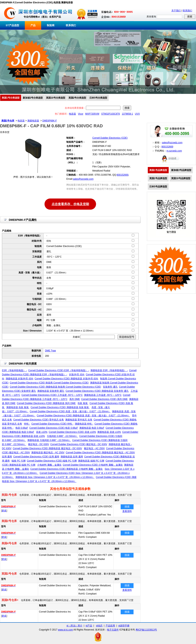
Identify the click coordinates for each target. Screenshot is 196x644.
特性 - (27, 424)
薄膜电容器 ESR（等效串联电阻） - (109, 370)
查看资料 (127, 511)
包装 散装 (83, 403)
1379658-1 (127, 114)
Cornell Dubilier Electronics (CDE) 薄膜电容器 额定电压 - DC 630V (47, 448)
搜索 (127, 507)
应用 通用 (7, 457)
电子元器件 (113, 630)
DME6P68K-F (50, 121)
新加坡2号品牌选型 (181, 170)
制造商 (51, 25)
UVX (137, 114)
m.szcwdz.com (174, 151)
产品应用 (110, 626)
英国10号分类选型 (56, 98)
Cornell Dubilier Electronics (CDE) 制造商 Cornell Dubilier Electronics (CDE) (49, 383)
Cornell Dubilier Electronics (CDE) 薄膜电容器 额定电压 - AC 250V (100, 453)
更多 (4, 511)
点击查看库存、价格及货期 (70, 204)
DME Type (51, 351)
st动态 (99, 626)
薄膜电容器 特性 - (84, 424)
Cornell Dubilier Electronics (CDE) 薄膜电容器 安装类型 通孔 (97, 391)
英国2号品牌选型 (158, 178)
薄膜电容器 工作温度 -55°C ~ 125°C (103, 395)
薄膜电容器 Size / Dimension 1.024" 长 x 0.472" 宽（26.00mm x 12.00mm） (55, 477)
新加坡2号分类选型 (33, 98)
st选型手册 (124, 626)
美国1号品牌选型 (158, 170)
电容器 (72, 114)
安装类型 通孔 (110, 387)
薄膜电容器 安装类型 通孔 (51, 391)
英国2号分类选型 (77, 98)
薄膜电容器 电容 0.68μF (92, 428)
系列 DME (75, 399)
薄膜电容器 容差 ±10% (109, 432)
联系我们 (187, 11)
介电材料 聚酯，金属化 (49, 465)
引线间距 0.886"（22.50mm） (62, 436)
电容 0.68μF (22, 428)
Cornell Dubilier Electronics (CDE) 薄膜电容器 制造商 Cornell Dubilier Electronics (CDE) (55, 387)
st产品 (89, 626)
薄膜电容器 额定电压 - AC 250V (48, 453)
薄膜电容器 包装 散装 (18, 407)
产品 (33, 25)
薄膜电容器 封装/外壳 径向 (20, 379)
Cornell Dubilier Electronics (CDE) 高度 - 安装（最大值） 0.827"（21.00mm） (70, 411)
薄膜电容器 (33, 121)
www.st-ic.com (65, 630)
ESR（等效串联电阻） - (14, 370)
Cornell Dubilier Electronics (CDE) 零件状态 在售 (39, 420)
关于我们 (176, 11)
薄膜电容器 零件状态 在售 (79, 420)
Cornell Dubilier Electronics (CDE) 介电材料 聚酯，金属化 (93, 465)
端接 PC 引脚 (18, 461)
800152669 (122, 175)
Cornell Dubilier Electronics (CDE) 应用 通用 (36, 457)
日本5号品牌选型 (158, 187)
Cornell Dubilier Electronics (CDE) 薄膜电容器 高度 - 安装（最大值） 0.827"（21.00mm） (83, 416)
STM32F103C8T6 (111, 114)
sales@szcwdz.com (83, 179)
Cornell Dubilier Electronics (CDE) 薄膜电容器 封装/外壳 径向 (66, 379)
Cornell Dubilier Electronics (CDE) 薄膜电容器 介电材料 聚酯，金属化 (66, 469)
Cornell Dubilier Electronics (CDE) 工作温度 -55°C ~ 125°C (52, 395)
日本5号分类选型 (98, 98)
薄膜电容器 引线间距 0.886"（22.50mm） (49, 440)
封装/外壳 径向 (77, 375)
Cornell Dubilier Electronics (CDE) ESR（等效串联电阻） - (59, 370)
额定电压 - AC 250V (94, 448)
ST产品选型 (12, 25)
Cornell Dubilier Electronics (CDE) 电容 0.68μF (54, 428)
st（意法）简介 (74, 626)
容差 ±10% (42, 432)
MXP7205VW (92, 114)
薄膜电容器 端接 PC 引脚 (91, 461)
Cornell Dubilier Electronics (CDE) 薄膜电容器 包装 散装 (60, 407)
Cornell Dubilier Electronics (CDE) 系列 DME (104, 399)
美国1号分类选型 (11, 98)
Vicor (81, 114)
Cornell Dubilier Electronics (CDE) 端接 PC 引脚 (52, 461)
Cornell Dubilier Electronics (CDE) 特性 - (52, 424)
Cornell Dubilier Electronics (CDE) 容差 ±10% (72, 432)
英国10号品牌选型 (181, 178)
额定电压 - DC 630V (39, 444)
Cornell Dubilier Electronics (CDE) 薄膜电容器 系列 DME (46, 403)
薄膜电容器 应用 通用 (72, 457)
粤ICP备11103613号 (146, 630)
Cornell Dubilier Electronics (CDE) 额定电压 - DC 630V (79, 444)
